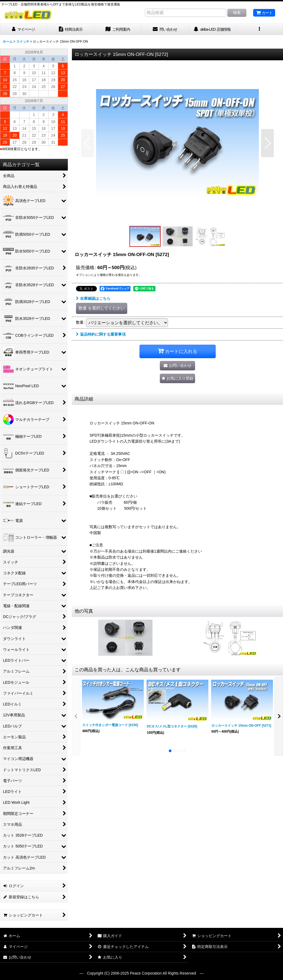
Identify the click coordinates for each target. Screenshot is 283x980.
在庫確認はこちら (93, 298)
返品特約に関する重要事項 (101, 334)
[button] (259, 29)
